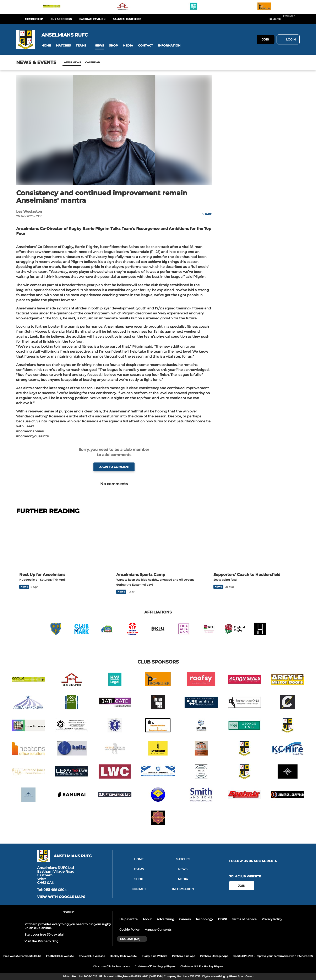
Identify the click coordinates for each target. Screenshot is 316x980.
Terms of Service (244, 919)
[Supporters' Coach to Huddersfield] (255, 544)
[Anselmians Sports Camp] (158, 544)
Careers (185, 919)
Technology (204, 919)
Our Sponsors (61, 19)
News (67, 62)
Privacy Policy (272, 919)
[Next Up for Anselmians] (61, 544)
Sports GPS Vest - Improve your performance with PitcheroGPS (273, 956)
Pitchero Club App (184, 956)
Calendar (82, 62)
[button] (46, 46)
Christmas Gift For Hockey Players (202, 966)
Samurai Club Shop (127, 19)
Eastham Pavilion (92, 19)
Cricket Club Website (92, 956)
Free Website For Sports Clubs (22, 956)
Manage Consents (158, 930)
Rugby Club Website (154, 956)
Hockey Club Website (123, 956)
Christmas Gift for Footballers (111, 966)
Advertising (165, 919)
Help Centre (129, 919)
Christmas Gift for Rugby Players (155, 966)
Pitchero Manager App (214, 956)
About (147, 919)
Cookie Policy (129, 930)
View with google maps (61, 897)
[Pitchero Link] (292, 21)
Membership (34, 19)
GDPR (222, 919)
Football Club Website (60, 956)
